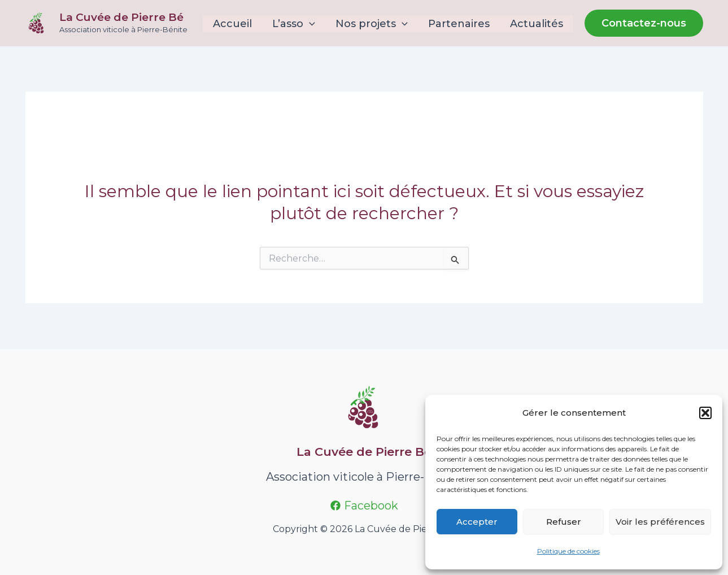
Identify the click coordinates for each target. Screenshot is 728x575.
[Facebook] (364, 506)
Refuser (564, 522)
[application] (309, 24)
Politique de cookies (568, 551)
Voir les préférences (660, 522)
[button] (705, 413)
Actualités (537, 24)
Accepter (477, 522)
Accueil (232, 24)
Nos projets (372, 24)
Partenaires (459, 24)
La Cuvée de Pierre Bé (121, 17)
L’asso (294, 24)
